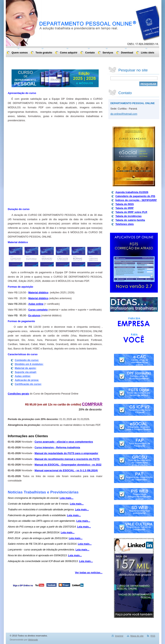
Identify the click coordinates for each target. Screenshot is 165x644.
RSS (153, 636)
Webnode (33, 640)
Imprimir (119, 636)
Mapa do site (137, 636)
